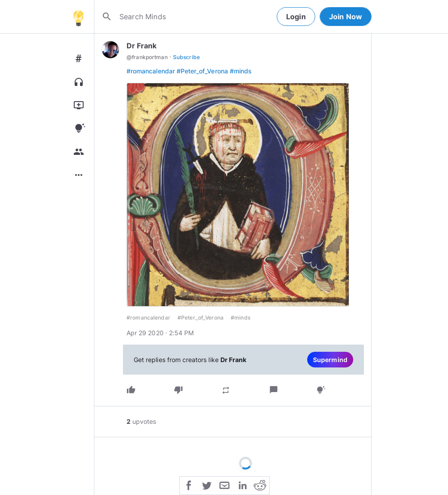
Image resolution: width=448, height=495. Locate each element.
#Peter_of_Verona (202, 71)
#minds (241, 71)
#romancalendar (151, 71)
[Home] (78, 17)
